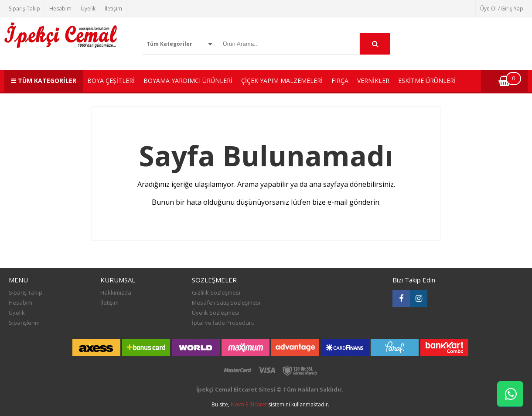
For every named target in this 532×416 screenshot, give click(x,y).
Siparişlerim (24, 323)
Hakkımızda (116, 292)
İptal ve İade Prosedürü (223, 323)
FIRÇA (340, 81)
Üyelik (88, 9)
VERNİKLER (373, 81)
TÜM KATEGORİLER (44, 81)
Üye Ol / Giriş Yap (502, 9)
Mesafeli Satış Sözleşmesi (226, 303)
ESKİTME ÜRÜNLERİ (427, 81)
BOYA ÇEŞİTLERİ (111, 81)
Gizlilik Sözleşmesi (216, 292)
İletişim (113, 9)
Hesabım (60, 9)
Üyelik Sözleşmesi (216, 313)
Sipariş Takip (24, 9)
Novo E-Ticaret (249, 404)
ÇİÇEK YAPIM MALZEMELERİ (282, 81)
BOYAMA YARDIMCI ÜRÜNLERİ (188, 81)
